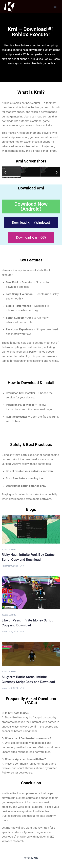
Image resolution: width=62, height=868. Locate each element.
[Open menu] (55, 7)
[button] (5, 172)
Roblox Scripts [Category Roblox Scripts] (9, 549)
